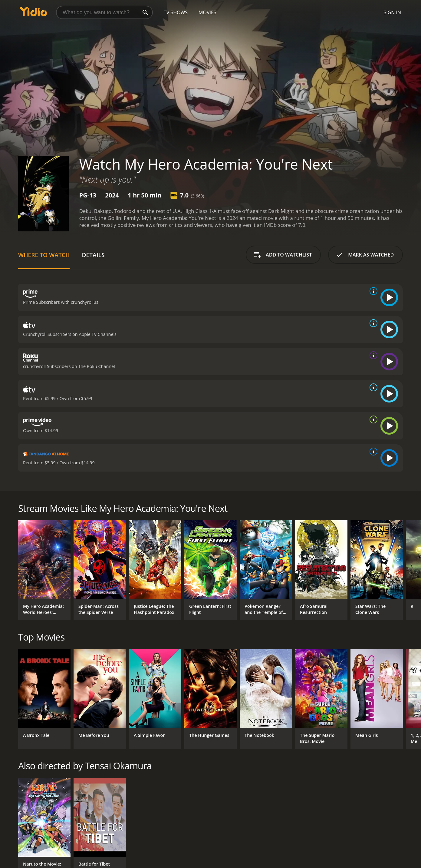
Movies (207, 12)
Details (93, 255)
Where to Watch (44, 255)
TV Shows (176, 12)
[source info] (372, 291)
